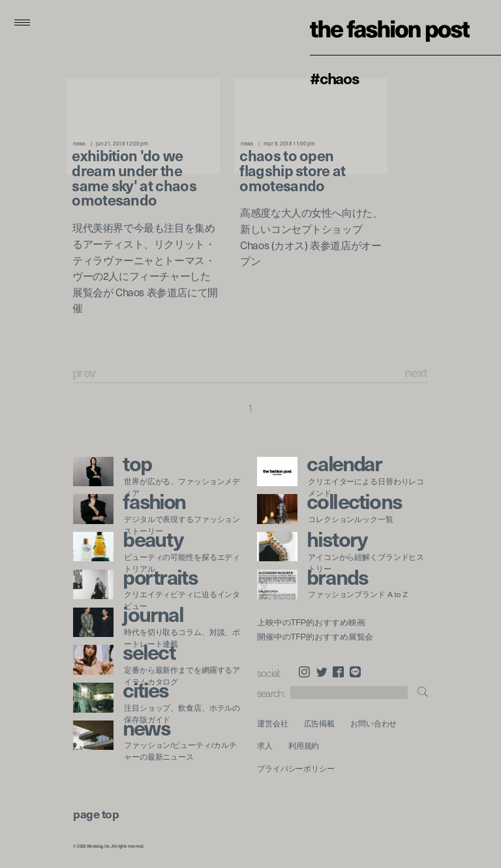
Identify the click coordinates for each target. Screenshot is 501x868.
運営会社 (273, 723)
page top (96, 814)
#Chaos (335, 78)
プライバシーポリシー (296, 768)
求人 (265, 746)
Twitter (322, 672)
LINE (355, 672)
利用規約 (304, 746)
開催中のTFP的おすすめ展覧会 (315, 637)
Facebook (338, 672)
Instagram (304, 672)
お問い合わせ (373, 723)
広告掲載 (320, 723)
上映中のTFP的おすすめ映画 (311, 623)
